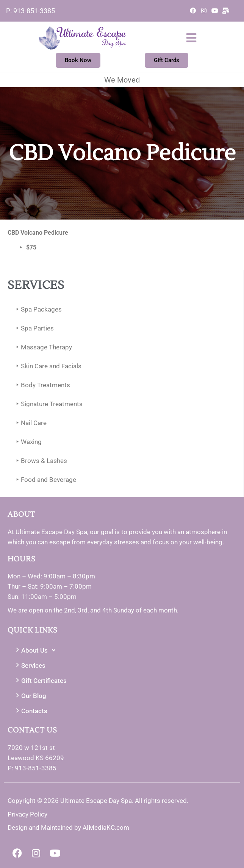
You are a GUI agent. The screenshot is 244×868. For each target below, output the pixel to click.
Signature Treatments (48, 404)
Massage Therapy (43, 347)
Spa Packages (38, 309)
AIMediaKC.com (106, 827)
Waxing (27, 442)
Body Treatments (42, 385)
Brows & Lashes (40, 461)
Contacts (30, 711)
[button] (175, 38)
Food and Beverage (45, 480)
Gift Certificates (40, 681)
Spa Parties (34, 328)
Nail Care (30, 423)
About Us (37, 650)
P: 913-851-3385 (30, 11)
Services (30, 666)
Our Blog (30, 696)
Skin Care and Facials (47, 366)
